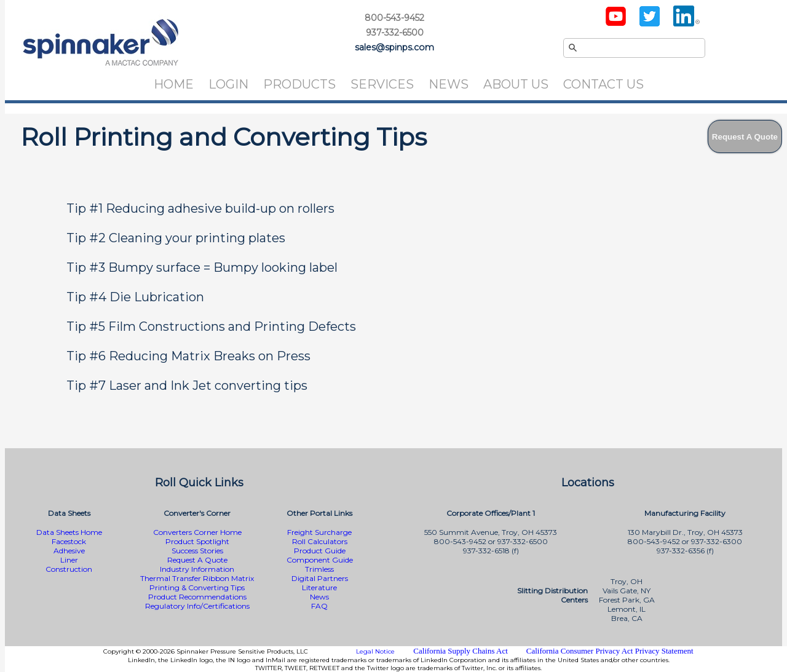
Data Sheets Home (69, 532)
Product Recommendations (197, 597)
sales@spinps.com (394, 47)
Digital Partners (320, 578)
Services (382, 84)
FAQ (319, 606)
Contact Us (603, 84)
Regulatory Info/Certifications (197, 606)
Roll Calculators (320, 541)
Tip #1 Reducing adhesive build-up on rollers (200, 208)
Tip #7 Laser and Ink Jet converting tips (187, 385)
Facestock (69, 541)
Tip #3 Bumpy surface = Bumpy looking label (202, 267)
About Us (516, 84)
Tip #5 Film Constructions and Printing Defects (211, 326)
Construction (69, 569)
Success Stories (197, 551)
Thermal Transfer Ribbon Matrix (197, 578)
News (449, 84)
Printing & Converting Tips (197, 587)
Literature (319, 587)
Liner (69, 560)
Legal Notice (375, 651)
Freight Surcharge (319, 532)
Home (174, 84)
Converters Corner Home (197, 532)
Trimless (319, 569)
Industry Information (197, 569)
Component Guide (320, 560)
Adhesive (69, 551)
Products (299, 84)
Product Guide (320, 551)
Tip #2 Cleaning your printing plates (176, 238)
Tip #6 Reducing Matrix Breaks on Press (188, 356)
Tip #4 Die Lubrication (135, 297)
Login (228, 84)
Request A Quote (197, 560)
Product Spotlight (197, 541)
